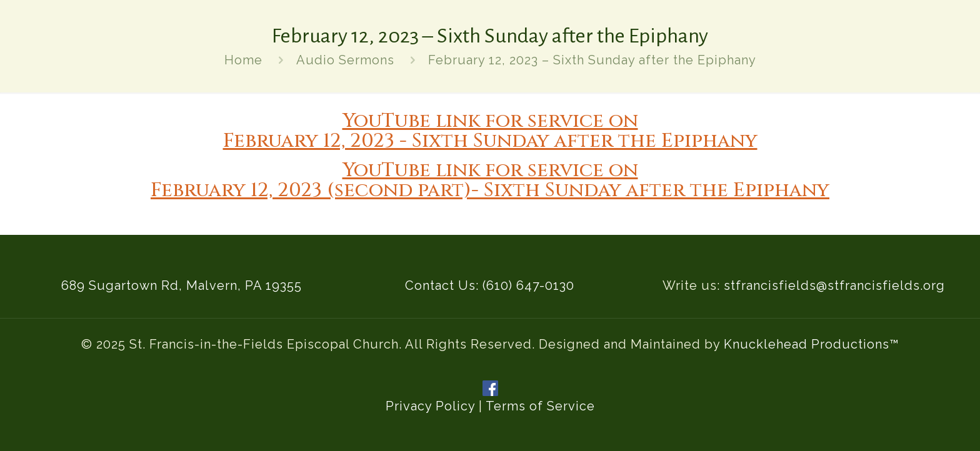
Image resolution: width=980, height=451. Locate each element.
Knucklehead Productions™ (812, 344)
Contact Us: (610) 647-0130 (490, 285)
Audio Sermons (345, 60)
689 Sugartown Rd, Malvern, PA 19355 (182, 285)
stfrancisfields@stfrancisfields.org (834, 285)
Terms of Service (540, 406)
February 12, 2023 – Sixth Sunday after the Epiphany (592, 60)
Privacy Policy (430, 406)
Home (243, 60)
